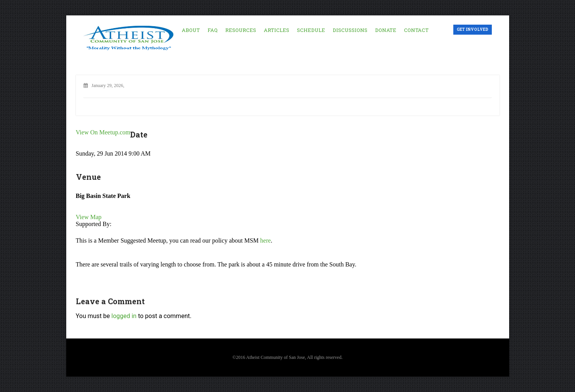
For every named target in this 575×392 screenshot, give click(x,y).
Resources (241, 30)
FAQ (213, 30)
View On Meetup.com (103, 132)
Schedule (311, 30)
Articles (277, 30)
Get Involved (473, 29)
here (266, 240)
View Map (89, 217)
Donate (386, 30)
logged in (124, 316)
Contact (416, 30)
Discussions (350, 30)
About (191, 30)
